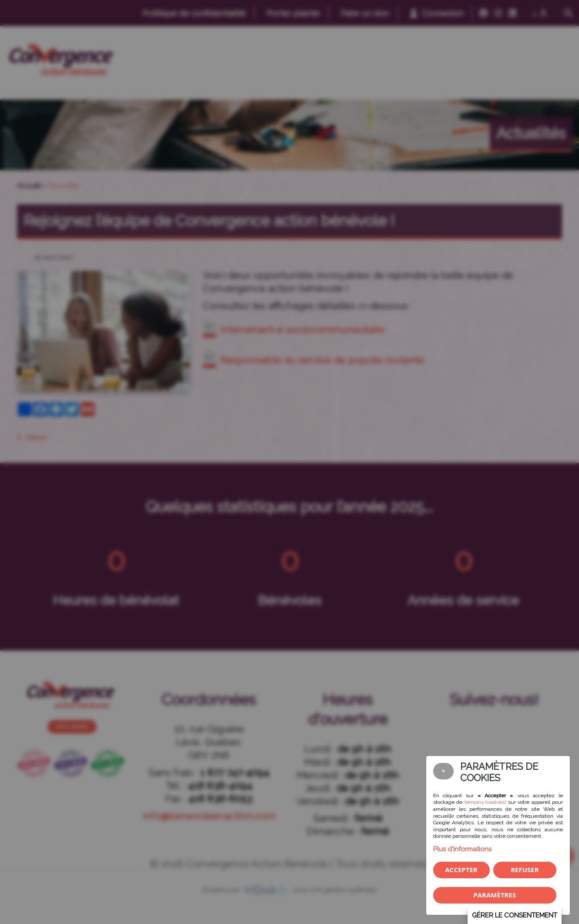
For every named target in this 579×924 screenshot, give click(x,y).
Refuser (525, 870)
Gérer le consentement (515, 915)
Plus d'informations (462, 849)
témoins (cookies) (485, 802)
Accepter (461, 870)
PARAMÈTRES (495, 895)
